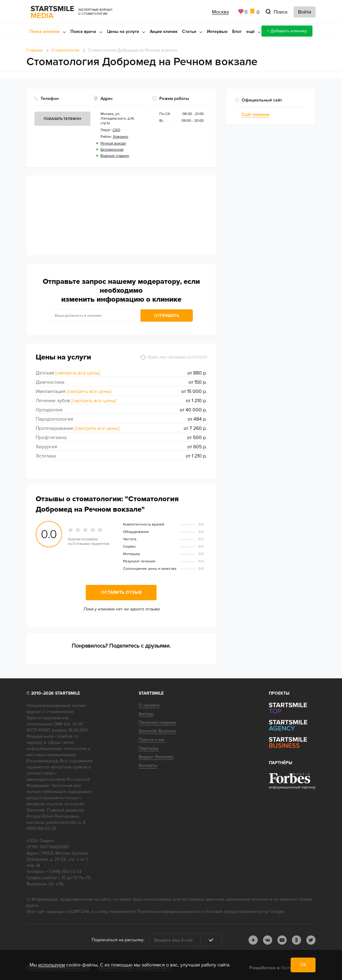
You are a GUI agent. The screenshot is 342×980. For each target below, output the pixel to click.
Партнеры (149, 748)
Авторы (146, 714)
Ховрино (121, 137)
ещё (251, 32)
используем (52, 965)
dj (253, 940)
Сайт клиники (256, 115)
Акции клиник (164, 32)
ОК (303, 965)
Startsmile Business (157, 731)
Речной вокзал (113, 143)
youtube (282, 940)
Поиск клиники (45, 32)
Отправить (167, 316)
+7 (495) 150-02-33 (64, 872)
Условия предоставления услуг (237, 912)
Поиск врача (83, 32)
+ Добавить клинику (287, 31)
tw (311, 940)
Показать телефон (62, 119)
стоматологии (60, 712)
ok (296, 940)
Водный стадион (115, 156)
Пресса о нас (152, 740)
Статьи (189, 32)
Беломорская (112, 150)
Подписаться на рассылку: (118, 940)
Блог (237, 32)
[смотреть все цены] (78, 373)
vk (268, 940)
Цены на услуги (123, 32)
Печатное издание (157, 722)
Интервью (217, 32)
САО (116, 130)
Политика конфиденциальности (169, 912)
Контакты (148, 766)
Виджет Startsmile (156, 757)
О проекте (149, 705)
